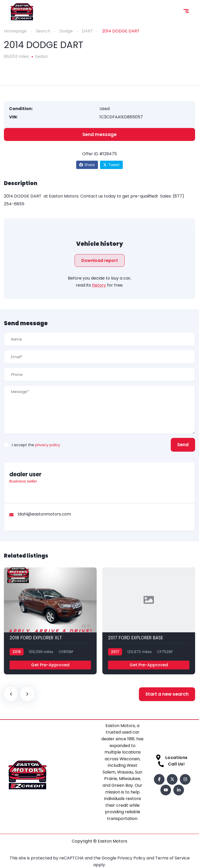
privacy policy (48, 445)
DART (87, 31)
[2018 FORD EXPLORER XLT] (50, 621)
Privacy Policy (132, 858)
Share (87, 165)
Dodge (66, 31)
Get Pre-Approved (50, 665)
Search (43, 31)
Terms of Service (172, 858)
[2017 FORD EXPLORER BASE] (149, 621)
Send (183, 445)
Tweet (111, 165)
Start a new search (167, 694)
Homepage (15, 31)
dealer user (25, 474)
